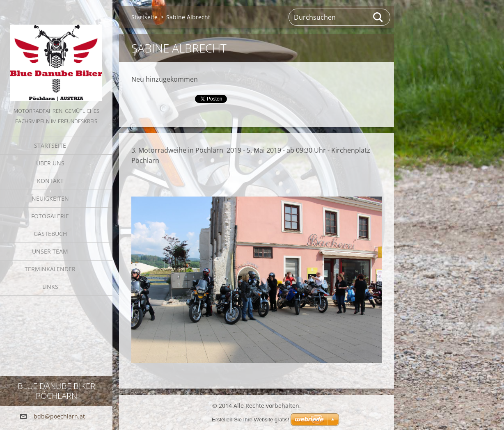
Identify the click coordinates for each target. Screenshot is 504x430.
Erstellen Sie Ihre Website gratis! (250, 420)
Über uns (50, 163)
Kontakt (50, 181)
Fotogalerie (50, 216)
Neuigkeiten (50, 198)
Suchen (378, 17)
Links (50, 287)
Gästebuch (50, 234)
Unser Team (50, 251)
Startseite (50, 145)
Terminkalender (50, 269)
